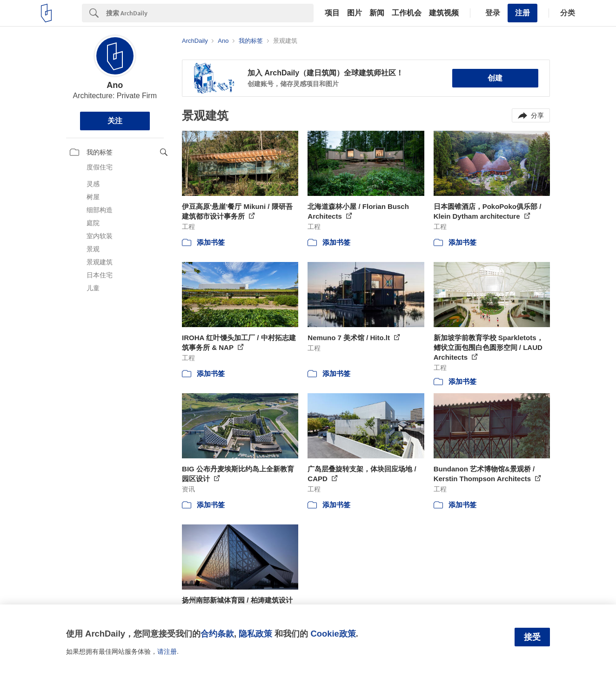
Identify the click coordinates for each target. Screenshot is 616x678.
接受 (532, 637)
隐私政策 (255, 634)
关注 (115, 121)
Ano (115, 85)
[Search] (210, 13)
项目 (332, 13)
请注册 (167, 651)
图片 (355, 13)
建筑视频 (444, 13)
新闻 (377, 13)
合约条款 (217, 634)
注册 (522, 13)
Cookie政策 (333, 634)
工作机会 (407, 13)
